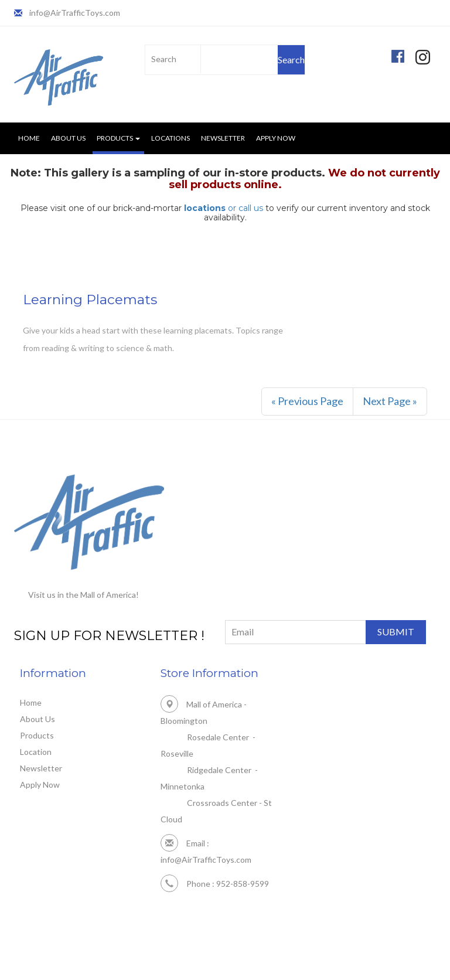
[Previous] (307, 401)
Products (37, 735)
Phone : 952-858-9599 (215, 884)
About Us (68, 138)
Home (29, 138)
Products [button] (118, 138)
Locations (171, 138)
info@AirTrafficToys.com (75, 13)
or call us (224, 208)
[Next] (390, 401)
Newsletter (223, 138)
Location (36, 752)
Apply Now (276, 138)
